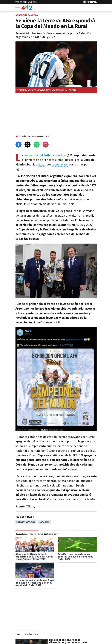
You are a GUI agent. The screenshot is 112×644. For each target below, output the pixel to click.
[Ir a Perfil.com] (90, 3)
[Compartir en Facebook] (18, 145)
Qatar (42, 165)
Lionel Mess (60, 165)
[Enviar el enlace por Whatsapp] (37, 145)
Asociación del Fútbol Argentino (45, 155)
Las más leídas (27, 634)
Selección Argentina (26, 522)
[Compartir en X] (28, 145)
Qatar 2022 (44, 522)
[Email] (46, 145)
